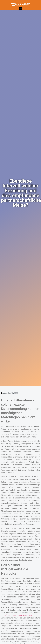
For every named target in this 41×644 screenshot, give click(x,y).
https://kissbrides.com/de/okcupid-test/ (17, 615)
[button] (20, 8)
